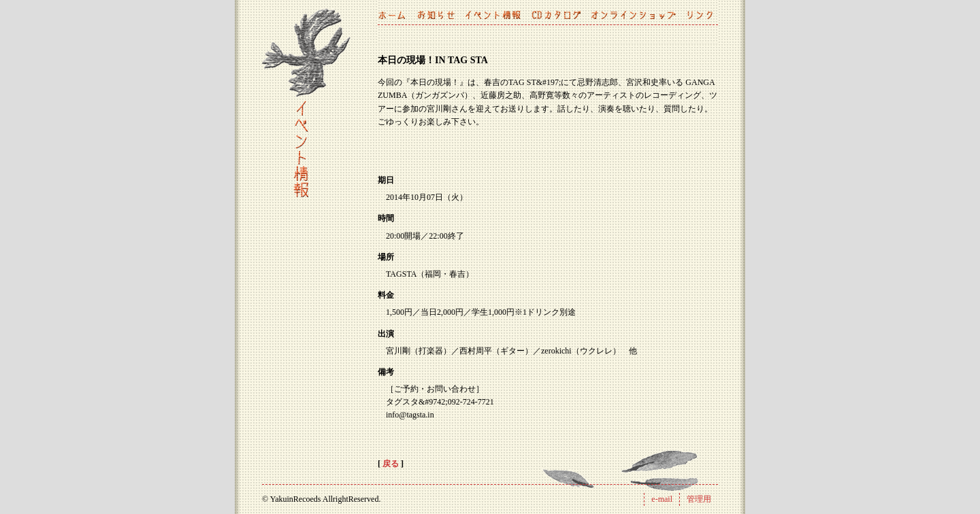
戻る (391, 464)
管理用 (699, 499)
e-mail (662, 499)
